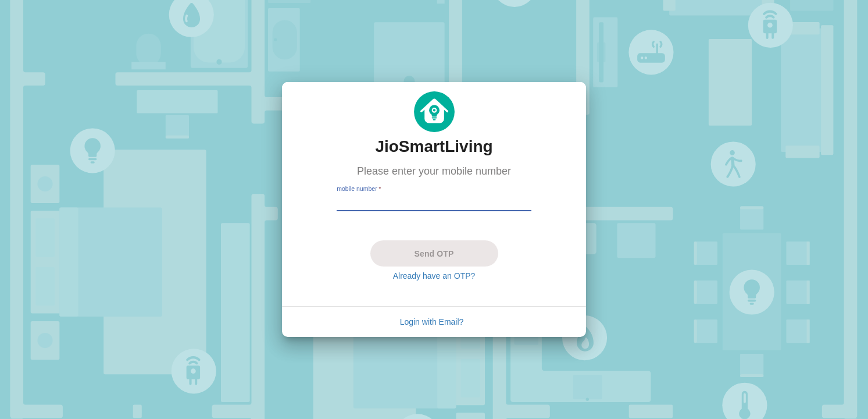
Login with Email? (432, 322)
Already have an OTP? (434, 276)
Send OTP (434, 254)
